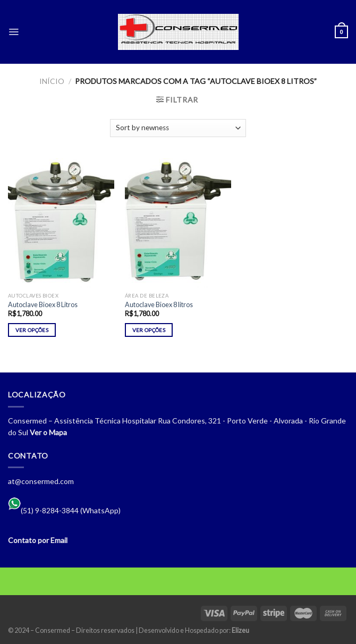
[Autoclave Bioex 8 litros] (178, 223)
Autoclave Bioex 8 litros (159, 305)
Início (52, 81)
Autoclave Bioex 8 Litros (43, 305)
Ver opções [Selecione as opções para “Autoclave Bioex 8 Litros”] (32, 330)
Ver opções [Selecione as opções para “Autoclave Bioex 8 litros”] (149, 330)
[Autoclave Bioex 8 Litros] (61, 223)
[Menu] (14, 32)
